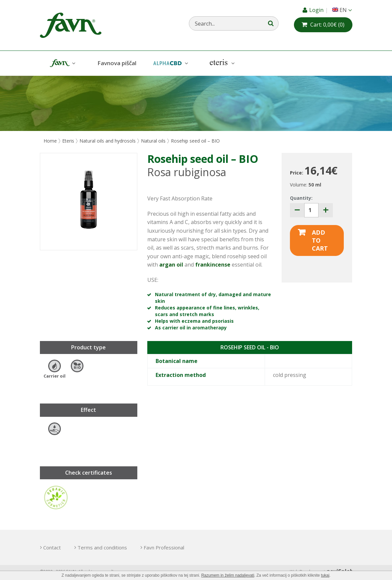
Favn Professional (164, 547)
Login (317, 10)
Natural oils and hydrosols (108, 141)
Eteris (221, 63)
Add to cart (320, 240)
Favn (62, 63)
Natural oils (153, 141)
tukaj (325, 575)
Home (50, 141)
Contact (52, 547)
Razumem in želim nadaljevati (228, 575)
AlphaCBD (170, 63)
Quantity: (301, 198)
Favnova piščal (117, 63)
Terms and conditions (102, 547)
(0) (327, 25)
